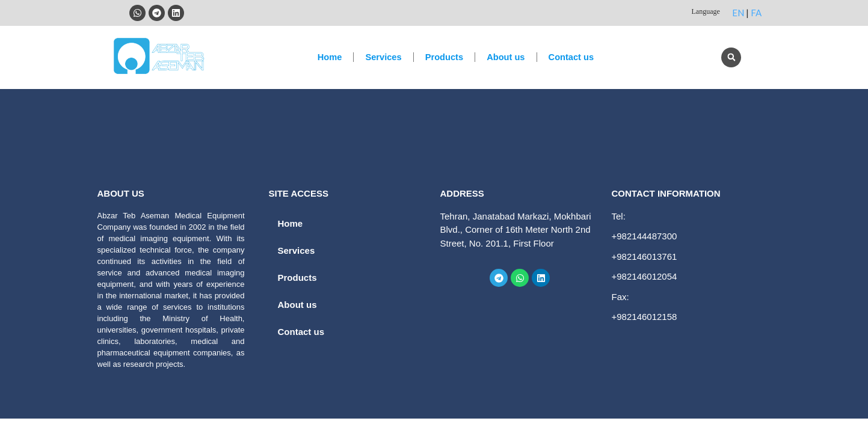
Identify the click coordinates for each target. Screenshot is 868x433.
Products (444, 57)
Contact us (575, 57)
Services (381, 57)
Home (325, 57)
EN (738, 13)
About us (507, 57)
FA (756, 13)
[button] (731, 57)
